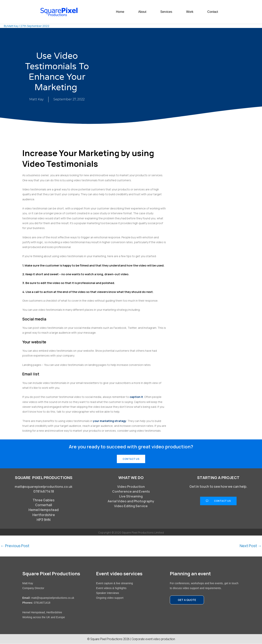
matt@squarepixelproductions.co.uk (44, 486)
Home (120, 12)
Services (166, 12)
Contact (213, 12)
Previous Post (15, 546)
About (142, 12)
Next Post (250, 546)
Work (190, 12)
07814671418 (42, 603)
